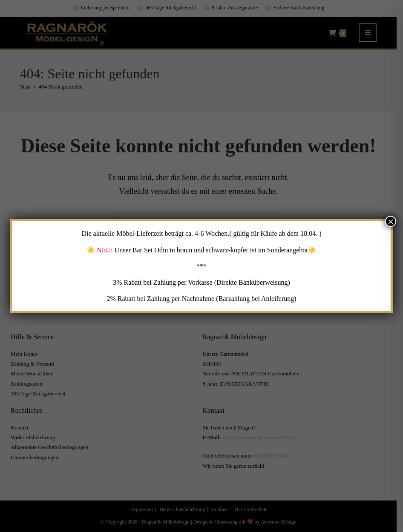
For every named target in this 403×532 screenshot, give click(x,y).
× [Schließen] (391, 221)
